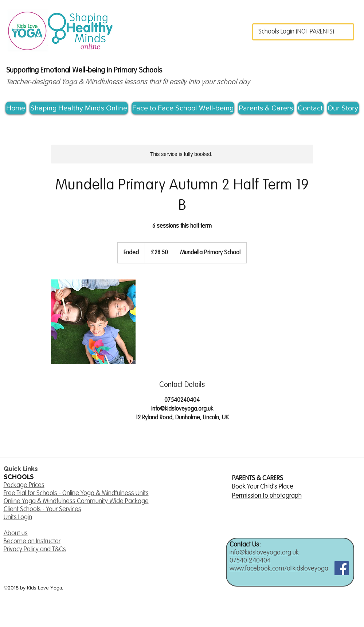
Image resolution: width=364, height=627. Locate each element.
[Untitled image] (93, 322)
